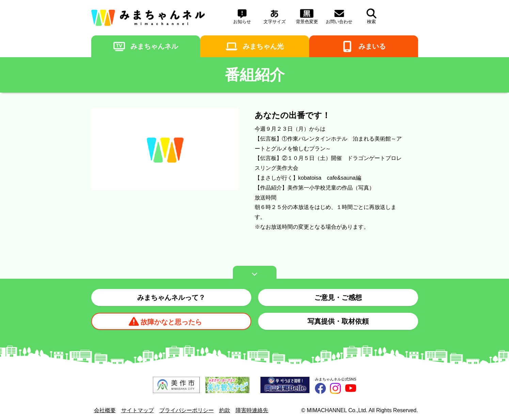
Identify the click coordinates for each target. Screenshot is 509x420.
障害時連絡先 (252, 410)
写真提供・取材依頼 (338, 321)
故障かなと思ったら (171, 322)
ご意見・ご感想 (338, 297)
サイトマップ (138, 410)
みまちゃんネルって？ (171, 297)
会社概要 (105, 410)
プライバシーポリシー (187, 410)
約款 (225, 410)
